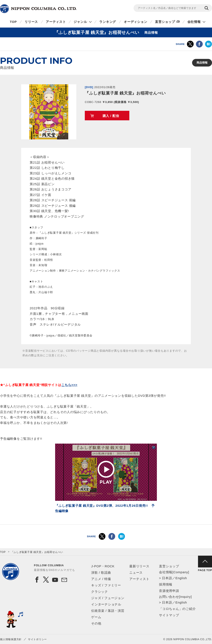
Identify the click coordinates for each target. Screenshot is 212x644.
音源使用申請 (169, 591)
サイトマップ (169, 615)
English (181, 578)
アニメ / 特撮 (101, 579)
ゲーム (96, 617)
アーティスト (56, 22)
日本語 (167, 578)
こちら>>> (69, 385)
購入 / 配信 (111, 116)
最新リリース (139, 566)
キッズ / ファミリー (106, 585)
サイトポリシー (37, 639)
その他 (96, 623)
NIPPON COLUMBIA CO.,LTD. (38, 9)
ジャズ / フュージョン (108, 598)
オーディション (135, 22)
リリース (31, 22)
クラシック (100, 592)
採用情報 (166, 584)
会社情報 (194, 22)
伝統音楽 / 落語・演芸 (108, 611)
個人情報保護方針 (11, 639)
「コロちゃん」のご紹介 (177, 609)
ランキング (108, 22)
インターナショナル (106, 604)
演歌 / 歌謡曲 (101, 573)
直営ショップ (165, 22)
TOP (13, 22)
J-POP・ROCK (103, 566)
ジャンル (80, 22)
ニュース (136, 573)
